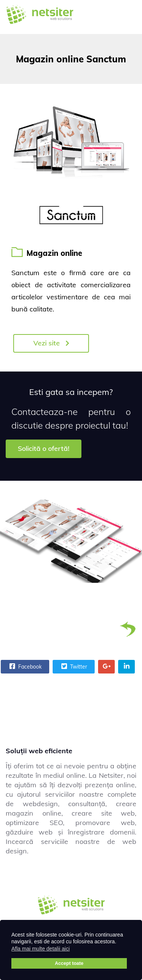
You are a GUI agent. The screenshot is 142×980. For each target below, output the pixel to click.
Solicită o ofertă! (44, 448)
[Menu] (127, 17)
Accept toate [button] (69, 963)
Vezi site (51, 343)
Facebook (25, 666)
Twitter (73, 666)
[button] (74, 950)
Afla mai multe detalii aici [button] (41, 949)
